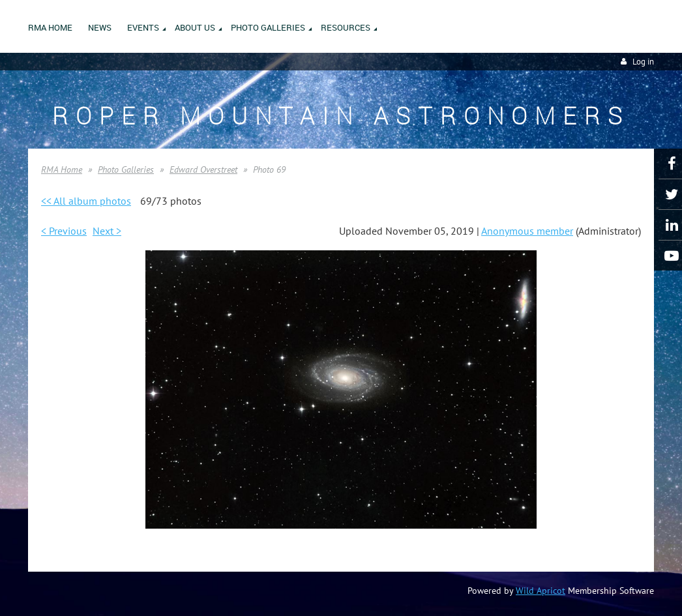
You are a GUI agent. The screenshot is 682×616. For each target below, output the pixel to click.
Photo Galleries (126, 169)
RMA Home (62, 169)
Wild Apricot (541, 591)
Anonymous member (527, 231)
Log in (643, 62)
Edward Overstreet (203, 169)
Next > (107, 231)
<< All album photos (86, 201)
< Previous (64, 231)
